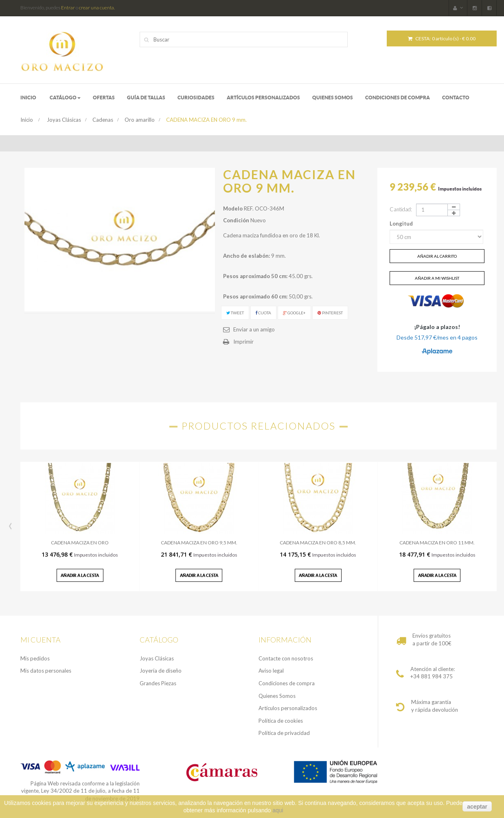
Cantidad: (401, 209)
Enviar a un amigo (254, 329)
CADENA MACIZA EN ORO (80, 543)
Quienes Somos (277, 696)
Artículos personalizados (288, 708)
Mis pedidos (35, 658)
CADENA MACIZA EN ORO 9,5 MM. (199, 543)
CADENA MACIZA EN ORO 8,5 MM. (318, 543)
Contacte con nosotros (286, 658)
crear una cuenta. (97, 8)
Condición (236, 220)
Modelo (233, 208)
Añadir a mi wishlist (437, 278)
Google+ (294, 313)
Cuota (263, 313)
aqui (278, 810)
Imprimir (243, 342)
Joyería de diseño (161, 671)
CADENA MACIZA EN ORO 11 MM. (437, 543)
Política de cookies (281, 721)
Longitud (402, 224)
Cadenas (103, 120)
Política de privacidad (284, 733)
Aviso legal (271, 671)
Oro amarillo (140, 120)
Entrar (68, 8)
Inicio (27, 120)
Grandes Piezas (158, 683)
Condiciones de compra (287, 683)
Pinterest (330, 313)
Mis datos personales (46, 671)
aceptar (477, 807)
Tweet (235, 313)
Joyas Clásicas (64, 120)
